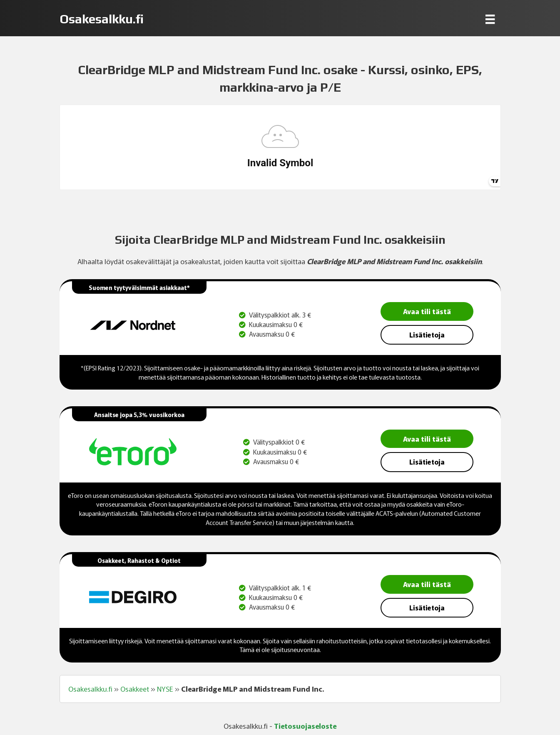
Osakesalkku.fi (90, 689)
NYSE (165, 689)
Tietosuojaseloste (305, 726)
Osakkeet (135, 689)
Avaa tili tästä (427, 311)
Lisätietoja (427, 335)
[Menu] (490, 19)
